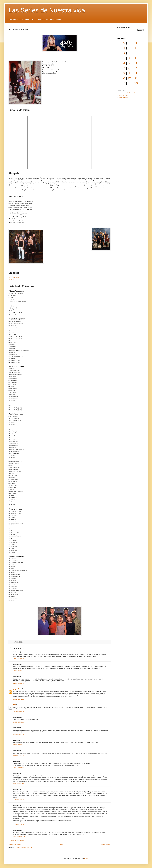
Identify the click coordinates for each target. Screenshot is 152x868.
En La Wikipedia (14, 277)
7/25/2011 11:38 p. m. (19, 745)
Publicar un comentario (18, 840)
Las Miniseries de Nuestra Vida (127, 93)
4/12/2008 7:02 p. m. (19, 671)
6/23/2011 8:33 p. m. (19, 734)
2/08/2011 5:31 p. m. (19, 722)
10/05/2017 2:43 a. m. (19, 837)
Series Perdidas (123, 95)
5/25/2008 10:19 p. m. (19, 683)
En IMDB (11, 279)
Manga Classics (123, 97)
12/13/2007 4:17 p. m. (19, 659)
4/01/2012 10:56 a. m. (19, 756)
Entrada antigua (105, 844)
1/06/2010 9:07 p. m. (19, 711)
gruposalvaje (17, 689)
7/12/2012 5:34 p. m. (19, 768)
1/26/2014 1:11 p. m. (19, 824)
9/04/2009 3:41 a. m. (19, 699)
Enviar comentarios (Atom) (24, 847)
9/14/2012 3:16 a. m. (19, 784)
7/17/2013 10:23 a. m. (19, 800)
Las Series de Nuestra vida (47, 10)
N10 (14, 705)
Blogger (86, 859)
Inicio (61, 844)
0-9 (136, 83)
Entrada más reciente (15, 844)
